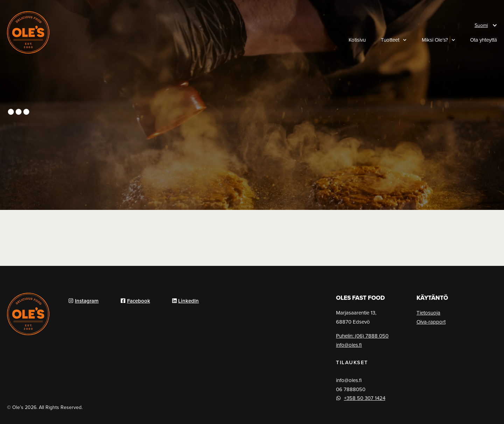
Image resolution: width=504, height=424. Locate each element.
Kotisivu (357, 40)
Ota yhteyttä (484, 40)
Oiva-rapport (431, 322)
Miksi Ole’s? (439, 40)
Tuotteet (394, 40)
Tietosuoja (428, 313)
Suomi (481, 25)
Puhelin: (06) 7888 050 (362, 336)
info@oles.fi (349, 345)
